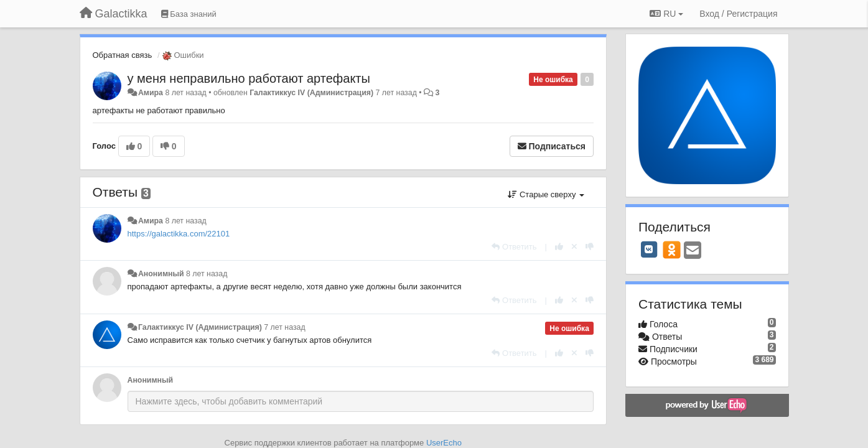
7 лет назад (284, 327)
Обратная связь (123, 55)
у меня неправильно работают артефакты (249, 78)
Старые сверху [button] (546, 194)
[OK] (672, 250)
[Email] (693, 251)
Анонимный (161, 274)
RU (666, 14)
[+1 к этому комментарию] (559, 247)
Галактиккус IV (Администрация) (311, 93)
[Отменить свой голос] (574, 247)
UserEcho (444, 443)
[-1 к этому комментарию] (590, 247)
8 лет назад (185, 221)
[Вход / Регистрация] (738, 14)
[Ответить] (514, 247)
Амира (151, 93)
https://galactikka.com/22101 (179, 234)
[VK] (649, 250)
